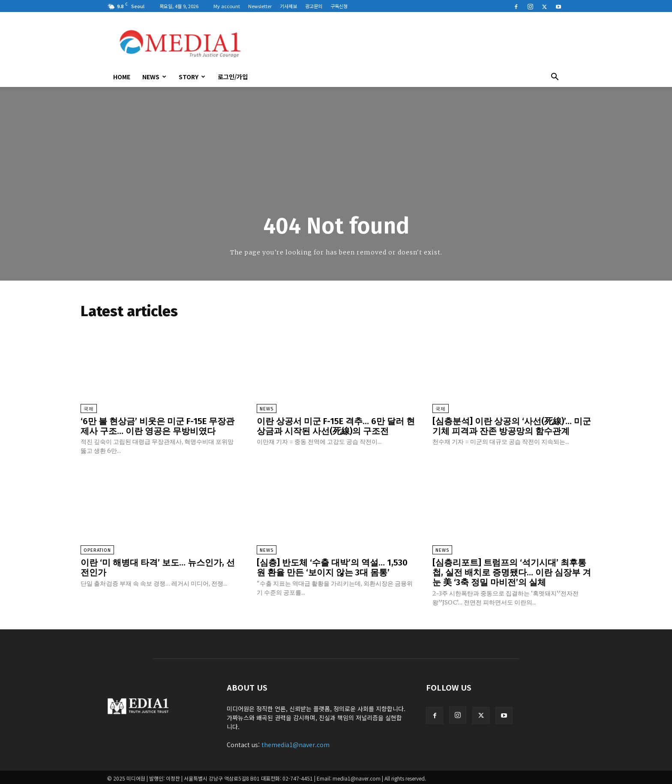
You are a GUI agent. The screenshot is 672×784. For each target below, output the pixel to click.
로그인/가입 (233, 77)
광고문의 (314, 6)
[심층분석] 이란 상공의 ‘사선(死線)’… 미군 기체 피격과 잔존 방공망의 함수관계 (512, 426)
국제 (89, 409)
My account (227, 6)
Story (192, 77)
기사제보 (288, 6)
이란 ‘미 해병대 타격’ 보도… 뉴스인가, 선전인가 (158, 566)
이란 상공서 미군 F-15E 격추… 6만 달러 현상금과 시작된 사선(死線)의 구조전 (336, 426)
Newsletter (260, 6)
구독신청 (339, 6)
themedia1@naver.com (295, 742)
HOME (122, 77)
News (154, 77)
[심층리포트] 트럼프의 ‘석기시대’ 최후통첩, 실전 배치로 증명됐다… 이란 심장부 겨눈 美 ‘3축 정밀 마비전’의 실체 (512, 571)
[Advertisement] (409, 43)
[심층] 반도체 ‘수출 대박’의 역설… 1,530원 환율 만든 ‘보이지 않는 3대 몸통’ (332, 566)
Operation (97, 549)
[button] (555, 78)
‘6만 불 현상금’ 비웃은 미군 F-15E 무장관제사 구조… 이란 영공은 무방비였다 (157, 426)
